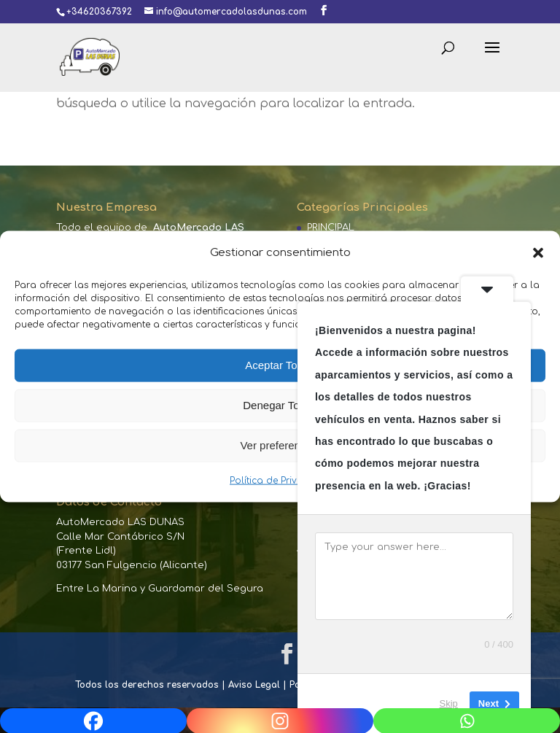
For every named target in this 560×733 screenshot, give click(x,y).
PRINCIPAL (331, 228)
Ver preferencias (280, 445)
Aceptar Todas (280, 365)
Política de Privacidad (280, 481)
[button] (538, 252)
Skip (449, 703)
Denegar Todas (280, 405)
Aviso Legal (254, 685)
